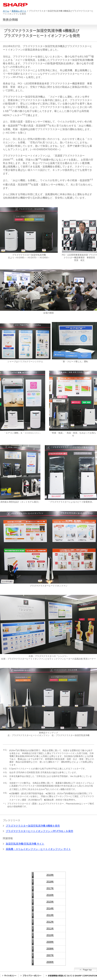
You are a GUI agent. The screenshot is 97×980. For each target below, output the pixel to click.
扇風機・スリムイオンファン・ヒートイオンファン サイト (38, 849)
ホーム (6, 11)
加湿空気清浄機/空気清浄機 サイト (25, 844)
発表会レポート (19, 11)
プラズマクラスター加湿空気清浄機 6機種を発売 (33, 826)
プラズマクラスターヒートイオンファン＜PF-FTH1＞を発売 (39, 831)
